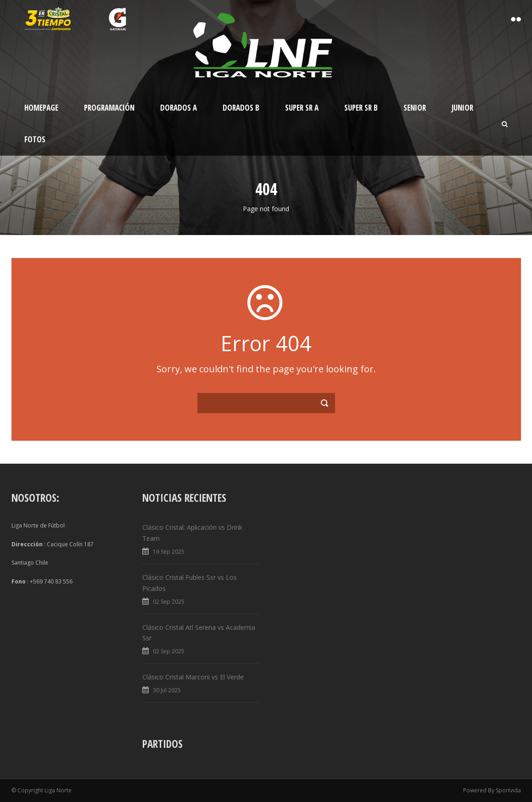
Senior (415, 108)
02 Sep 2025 (169, 602)
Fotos (35, 139)
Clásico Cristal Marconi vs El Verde (193, 677)
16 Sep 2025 (169, 552)
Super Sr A (302, 108)
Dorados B (241, 108)
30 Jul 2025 (167, 690)
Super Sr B (361, 108)
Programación (109, 108)
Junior (462, 108)
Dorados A (179, 108)
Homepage (41, 108)
